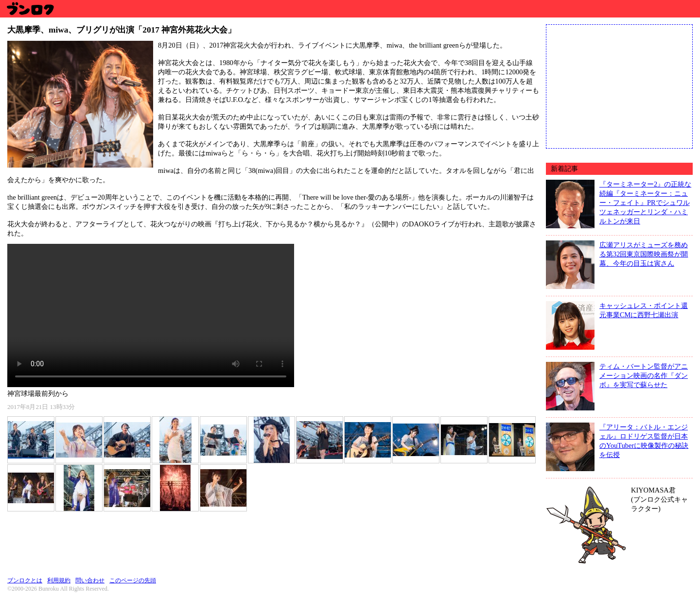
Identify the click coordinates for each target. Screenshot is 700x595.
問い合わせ (90, 580)
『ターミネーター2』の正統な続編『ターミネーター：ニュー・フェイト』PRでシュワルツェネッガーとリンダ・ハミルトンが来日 (645, 203)
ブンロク (30, 8)
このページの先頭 (133, 580)
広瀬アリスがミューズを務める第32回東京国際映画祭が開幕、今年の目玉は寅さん (644, 254)
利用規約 (59, 580)
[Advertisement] (619, 85)
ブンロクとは (25, 580)
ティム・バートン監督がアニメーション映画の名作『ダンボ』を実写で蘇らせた (644, 375)
